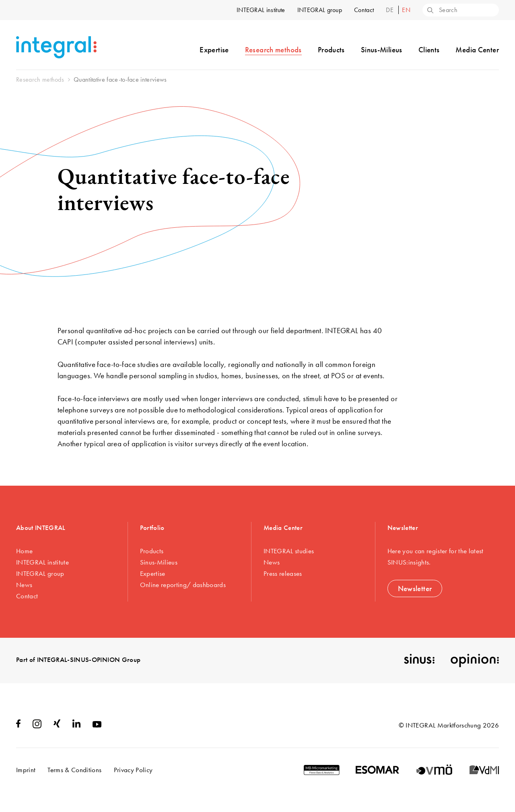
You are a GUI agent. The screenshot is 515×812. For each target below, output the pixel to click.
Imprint (26, 770)
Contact (364, 10)
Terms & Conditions (74, 770)
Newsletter (415, 588)
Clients (429, 50)
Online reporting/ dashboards (183, 585)
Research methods (273, 50)
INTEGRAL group (320, 10)
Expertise (214, 50)
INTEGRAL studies (289, 551)
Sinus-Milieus (382, 50)
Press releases (283, 573)
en (406, 10)
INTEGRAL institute (261, 10)
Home (24, 551)
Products (331, 50)
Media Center (477, 50)
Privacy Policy (133, 770)
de (390, 10)
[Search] (430, 11)
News (24, 585)
